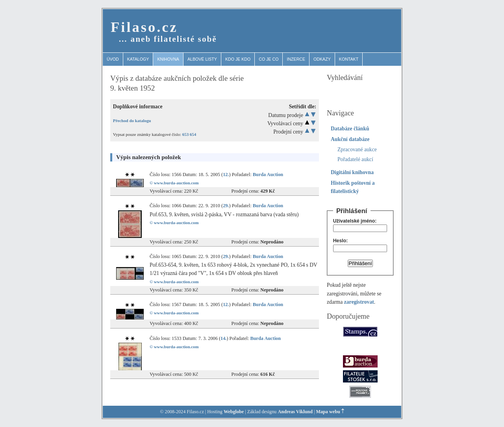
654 (193, 134)
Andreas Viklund (295, 412)
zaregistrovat (359, 302)
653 (185, 134)
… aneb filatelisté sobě (168, 39)
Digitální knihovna (352, 172)
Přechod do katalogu (132, 121)
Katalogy (138, 59)
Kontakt (349, 59)
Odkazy (322, 59)
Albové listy (202, 59)
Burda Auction (268, 175)
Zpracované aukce (357, 149)
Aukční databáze (350, 139)
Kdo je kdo (238, 59)
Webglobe (234, 412)
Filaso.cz (144, 27)
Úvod (113, 59)
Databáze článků (350, 129)
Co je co (269, 59)
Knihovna (168, 59)
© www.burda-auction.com (174, 183)
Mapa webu (328, 412)
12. (226, 175)
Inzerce (296, 59)
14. (223, 338)
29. (226, 206)
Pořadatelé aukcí (355, 159)
